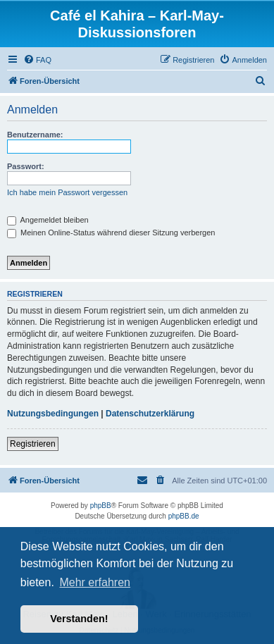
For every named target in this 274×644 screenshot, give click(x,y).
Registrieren (33, 444)
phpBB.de (184, 516)
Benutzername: (35, 135)
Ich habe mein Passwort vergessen (67, 192)
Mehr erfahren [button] (95, 582)
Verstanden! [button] (79, 619)
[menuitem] (37, 60)
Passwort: (26, 166)
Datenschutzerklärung (150, 414)
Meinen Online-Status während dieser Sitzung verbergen (111, 233)
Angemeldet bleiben (48, 220)
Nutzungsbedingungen (53, 414)
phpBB (101, 506)
